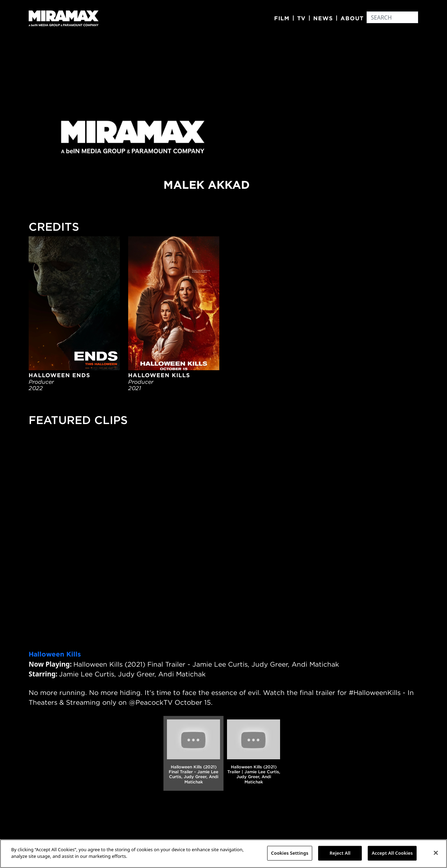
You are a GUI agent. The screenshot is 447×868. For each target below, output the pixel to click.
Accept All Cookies (392, 853)
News (323, 18)
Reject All (340, 853)
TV (301, 18)
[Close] (436, 853)
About (352, 18)
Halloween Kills (55, 654)
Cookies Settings (290, 853)
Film (282, 18)
